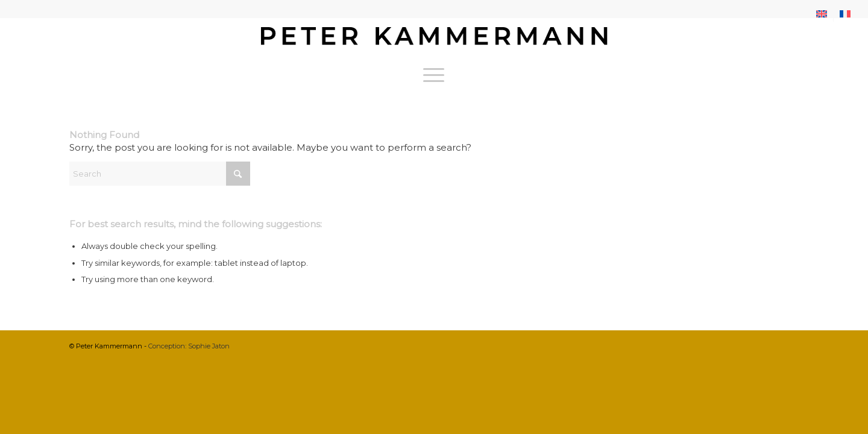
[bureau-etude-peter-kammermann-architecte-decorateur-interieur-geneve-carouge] (434, 39)
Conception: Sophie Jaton (189, 346)
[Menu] (434, 75)
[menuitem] (822, 14)
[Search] (160, 174)
